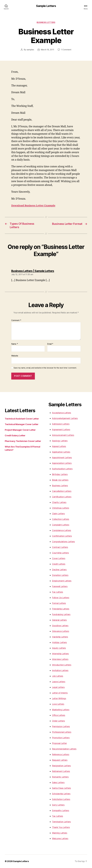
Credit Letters (59, 564)
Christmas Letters (60, 508)
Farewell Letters (60, 586)
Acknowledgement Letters (65, 418)
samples (30, 50)
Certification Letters (62, 497)
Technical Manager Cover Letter (22, 424)
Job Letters (58, 676)
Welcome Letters (60, 838)
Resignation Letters (61, 766)
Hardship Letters (60, 637)
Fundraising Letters (61, 614)
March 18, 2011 (47, 50)
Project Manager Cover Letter (20, 430)
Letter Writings (59, 698)
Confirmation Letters (62, 536)
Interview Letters (60, 659)
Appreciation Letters (62, 463)
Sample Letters (46, 6)
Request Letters (60, 760)
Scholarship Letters (61, 794)
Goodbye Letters (60, 626)
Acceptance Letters (62, 413)
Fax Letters (57, 592)
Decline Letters (59, 570)
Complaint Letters (61, 525)
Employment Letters (62, 581)
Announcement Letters (63, 435)
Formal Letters (59, 603)
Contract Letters (60, 547)
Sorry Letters (58, 805)
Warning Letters (60, 833)
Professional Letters (62, 732)
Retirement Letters (61, 771)
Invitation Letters (60, 670)
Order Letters (58, 721)
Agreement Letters (61, 430)
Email (50, 344)
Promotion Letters (61, 738)
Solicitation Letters (61, 799)
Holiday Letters (59, 642)
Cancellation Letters (62, 491)
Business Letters (46, 23)
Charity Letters (59, 502)
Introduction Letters (62, 665)
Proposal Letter (59, 743)
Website (15, 356)
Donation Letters (60, 575)
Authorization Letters (62, 469)
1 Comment (66, 50)
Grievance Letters (60, 631)
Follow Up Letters (61, 598)
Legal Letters (58, 687)
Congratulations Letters (63, 542)
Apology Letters (60, 441)
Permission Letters (61, 726)
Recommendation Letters (64, 749)
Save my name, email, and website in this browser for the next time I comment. (45, 368)
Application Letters (61, 452)
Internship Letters (60, 654)
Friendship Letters (61, 609)
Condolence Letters (62, 530)
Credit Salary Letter (15, 435)
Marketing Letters (61, 710)
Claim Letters (58, 514)
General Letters (59, 620)
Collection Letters (61, 519)
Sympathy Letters (61, 810)
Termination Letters (61, 822)
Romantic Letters (60, 777)
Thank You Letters (61, 827)
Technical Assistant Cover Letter (22, 419)
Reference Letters (61, 754)
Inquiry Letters (59, 648)
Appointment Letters (62, 458)
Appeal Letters (59, 446)
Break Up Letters (60, 480)
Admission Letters (61, 424)
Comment (16, 320)
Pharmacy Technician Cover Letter (23, 441)
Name (15, 344)
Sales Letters (58, 782)
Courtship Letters (60, 553)
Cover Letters (59, 558)
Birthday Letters (60, 474)
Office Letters (59, 715)
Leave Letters (59, 682)
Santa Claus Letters (61, 788)
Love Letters (58, 704)
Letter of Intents (60, 693)
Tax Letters (57, 816)
